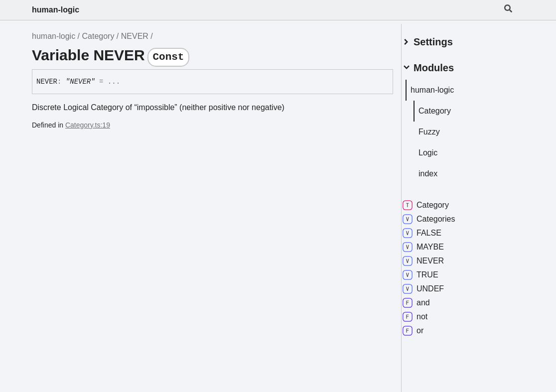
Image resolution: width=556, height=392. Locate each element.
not (427, 313)
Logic (440, 149)
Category (98, 36)
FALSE (434, 229)
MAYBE (435, 243)
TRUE (432, 271)
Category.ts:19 (88, 125)
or (425, 327)
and (428, 299)
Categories (441, 215)
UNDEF (435, 285)
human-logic (56, 10)
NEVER (135, 36)
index (440, 170)
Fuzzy (441, 128)
